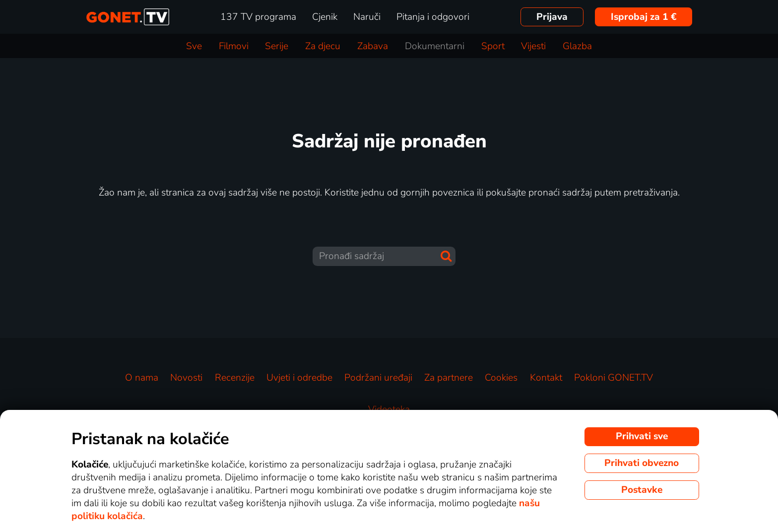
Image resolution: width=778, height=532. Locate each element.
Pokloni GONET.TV (614, 378)
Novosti (186, 378)
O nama (142, 378)
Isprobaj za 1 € (644, 17)
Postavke (642, 490)
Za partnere (449, 378)
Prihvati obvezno (642, 463)
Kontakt (546, 378)
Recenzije (235, 378)
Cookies (501, 378)
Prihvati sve (642, 436)
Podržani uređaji (378, 378)
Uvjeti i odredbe (299, 378)
